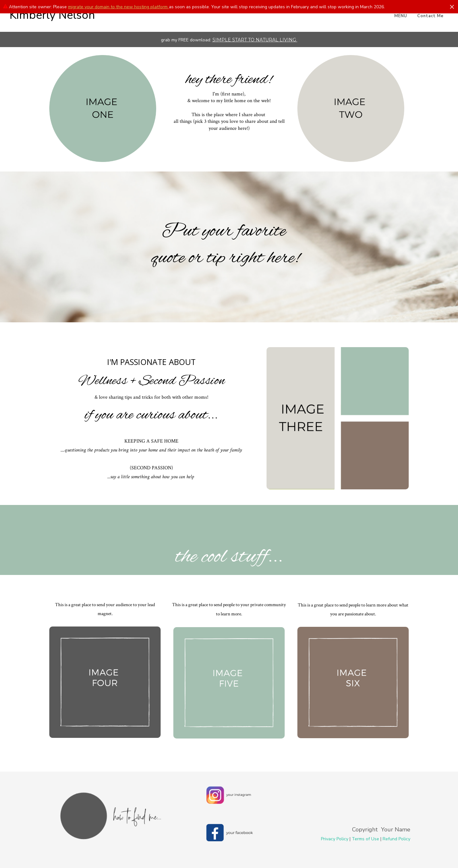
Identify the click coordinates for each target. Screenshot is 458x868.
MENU (401, 16)
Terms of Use (365, 839)
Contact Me (430, 16)
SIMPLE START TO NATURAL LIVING (255, 40)
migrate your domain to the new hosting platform (118, 7)
